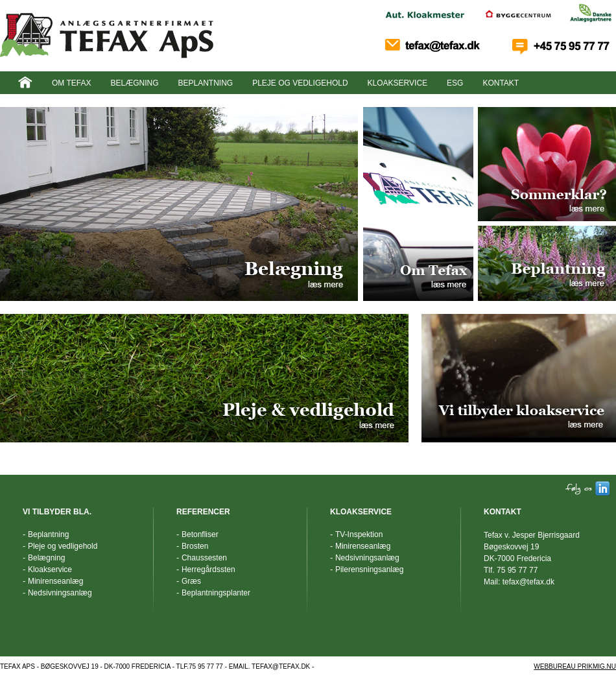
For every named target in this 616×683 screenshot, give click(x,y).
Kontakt (501, 83)
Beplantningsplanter (216, 593)
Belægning (134, 83)
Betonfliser (200, 534)
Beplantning (205, 83)
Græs (191, 581)
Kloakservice (397, 83)
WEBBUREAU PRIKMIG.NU (575, 666)
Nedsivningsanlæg (60, 593)
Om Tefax (71, 83)
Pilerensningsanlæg (369, 569)
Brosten (195, 546)
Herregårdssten (208, 569)
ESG (455, 83)
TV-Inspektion (359, 534)
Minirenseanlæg (55, 581)
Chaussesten (204, 558)
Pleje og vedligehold (300, 83)
